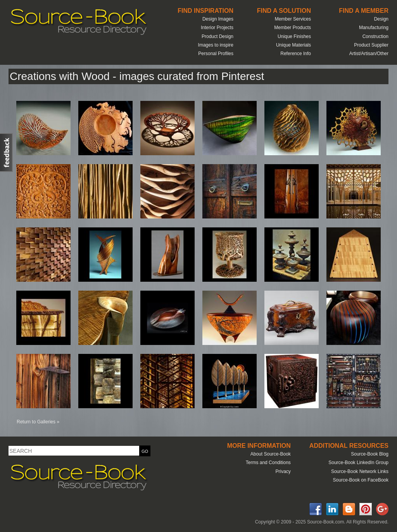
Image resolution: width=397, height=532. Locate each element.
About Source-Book (271, 454)
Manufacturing (374, 28)
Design (381, 19)
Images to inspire (216, 45)
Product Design (217, 36)
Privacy (283, 471)
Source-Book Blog (370, 454)
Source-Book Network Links (360, 471)
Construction (375, 36)
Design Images (218, 19)
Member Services (293, 19)
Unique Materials (293, 45)
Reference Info (296, 54)
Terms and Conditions (268, 463)
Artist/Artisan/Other (369, 54)
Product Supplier (371, 45)
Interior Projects (217, 28)
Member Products (293, 28)
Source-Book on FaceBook (361, 480)
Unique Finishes (294, 36)
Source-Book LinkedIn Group (358, 463)
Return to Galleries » (38, 422)
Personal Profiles (216, 54)
